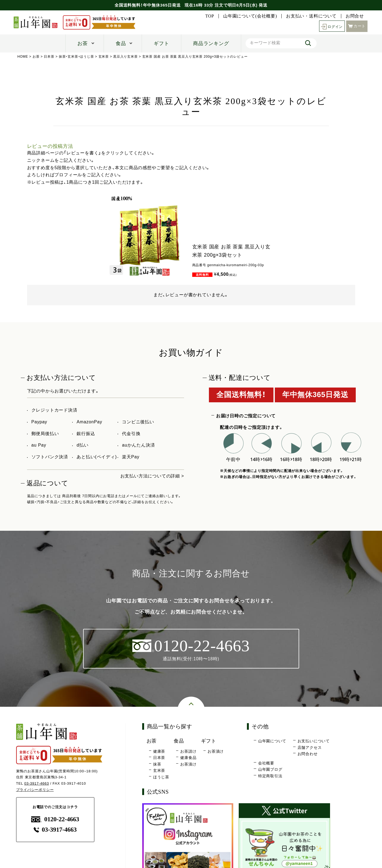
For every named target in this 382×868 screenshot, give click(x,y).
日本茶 (49, 57)
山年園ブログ (270, 770)
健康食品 (188, 758)
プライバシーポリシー (35, 790)
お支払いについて (314, 741)
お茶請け (188, 751)
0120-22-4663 (55, 819)
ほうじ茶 (161, 777)
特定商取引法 (270, 776)
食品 (121, 43)
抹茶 (157, 764)
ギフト (161, 43)
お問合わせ (308, 754)
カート (357, 26)
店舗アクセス (310, 747)
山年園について (272, 741)
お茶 (83, 43)
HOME (23, 57)
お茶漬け (188, 764)
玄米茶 (104, 57)
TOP (210, 16)
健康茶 (159, 751)
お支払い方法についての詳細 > (152, 476)
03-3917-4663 (37, 784)
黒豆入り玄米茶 (126, 57)
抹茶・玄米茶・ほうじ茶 (76, 57)
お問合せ (355, 16)
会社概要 (266, 763)
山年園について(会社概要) (250, 16)
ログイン (331, 26)
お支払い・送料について (311, 16)
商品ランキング (211, 43)
